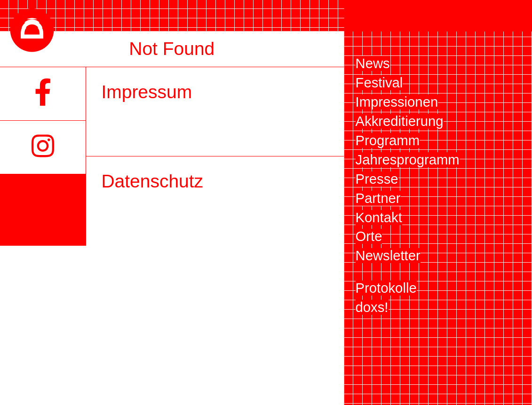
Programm (388, 140)
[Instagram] (43, 148)
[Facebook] (43, 94)
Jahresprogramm (408, 160)
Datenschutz (152, 181)
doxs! (372, 307)
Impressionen (397, 102)
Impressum (147, 92)
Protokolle (386, 288)
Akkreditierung (400, 121)
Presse (377, 179)
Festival (379, 83)
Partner (378, 198)
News (373, 63)
